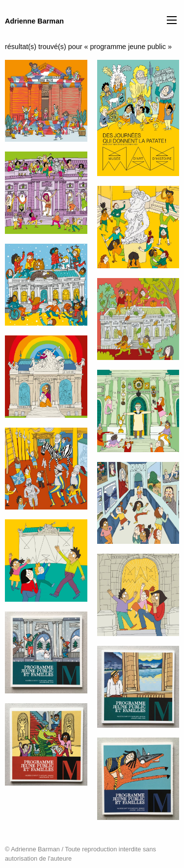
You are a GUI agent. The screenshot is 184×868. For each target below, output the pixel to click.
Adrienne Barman (34, 21)
